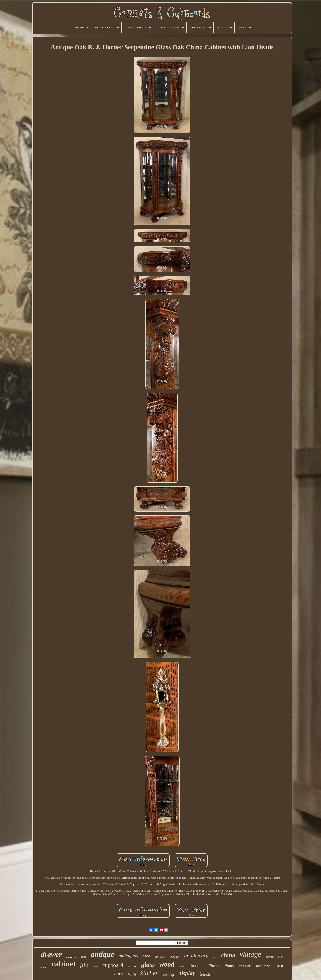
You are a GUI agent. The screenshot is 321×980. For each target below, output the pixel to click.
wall (215, 957)
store (95, 967)
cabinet (64, 964)
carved (270, 957)
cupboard (113, 965)
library (214, 966)
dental (183, 966)
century (160, 957)
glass (148, 964)
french (205, 974)
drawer (51, 954)
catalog (169, 975)
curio (279, 965)
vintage (250, 954)
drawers (175, 957)
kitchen (150, 973)
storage (43, 967)
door (281, 957)
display (187, 973)
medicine (263, 966)
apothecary (196, 955)
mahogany (128, 956)
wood (167, 964)
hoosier (197, 966)
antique (102, 954)
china (228, 955)
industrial (71, 957)
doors (229, 966)
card (119, 974)
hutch (132, 975)
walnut (132, 966)
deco (146, 956)
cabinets (245, 966)
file (84, 965)
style (84, 957)
